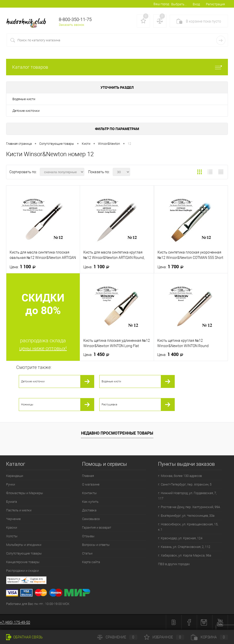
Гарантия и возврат (97, 527)
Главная (88, 476)
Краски (12, 527)
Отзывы (88, 536)
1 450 (98, 354)
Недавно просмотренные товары (117, 433)
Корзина (209, 637)
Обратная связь (24, 637)
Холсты (12, 536)
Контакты (89, 493)
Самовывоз (91, 519)
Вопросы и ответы (96, 545)
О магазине (91, 484)
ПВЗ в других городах (174, 564)
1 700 (172, 267)
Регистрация (215, 4)
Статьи (87, 553)
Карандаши (15, 476)
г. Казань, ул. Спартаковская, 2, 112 (184, 547)
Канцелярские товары (23, 562)
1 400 (172, 354)
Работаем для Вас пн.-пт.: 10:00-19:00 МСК (38, 604)
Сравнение (117, 637)
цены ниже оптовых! (43, 348)
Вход (196, 4)
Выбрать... (179, 4)
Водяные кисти (24, 99)
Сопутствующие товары (24, 553)
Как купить (90, 502)
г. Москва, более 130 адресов (180, 476)
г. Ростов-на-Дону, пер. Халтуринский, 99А (189, 507)
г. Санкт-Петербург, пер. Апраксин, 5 (185, 484)
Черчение (13, 519)
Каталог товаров (117, 67)
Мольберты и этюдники (24, 545)
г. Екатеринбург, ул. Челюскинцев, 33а (186, 516)
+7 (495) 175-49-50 (15, 622)
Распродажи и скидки (22, 571)
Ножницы (27, 405)
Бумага (12, 502)
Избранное (164, 637)
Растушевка (109, 405)
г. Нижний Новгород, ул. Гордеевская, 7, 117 (187, 496)
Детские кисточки (26, 111)
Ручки (11, 484)
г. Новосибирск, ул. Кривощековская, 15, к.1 (188, 527)
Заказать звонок (72, 25)
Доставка (89, 510)
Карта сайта (91, 562)
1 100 (24, 267)
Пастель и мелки (19, 510)
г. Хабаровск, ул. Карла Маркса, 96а (185, 555)
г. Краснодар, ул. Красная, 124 (180, 538)
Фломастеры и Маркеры (25, 493)
